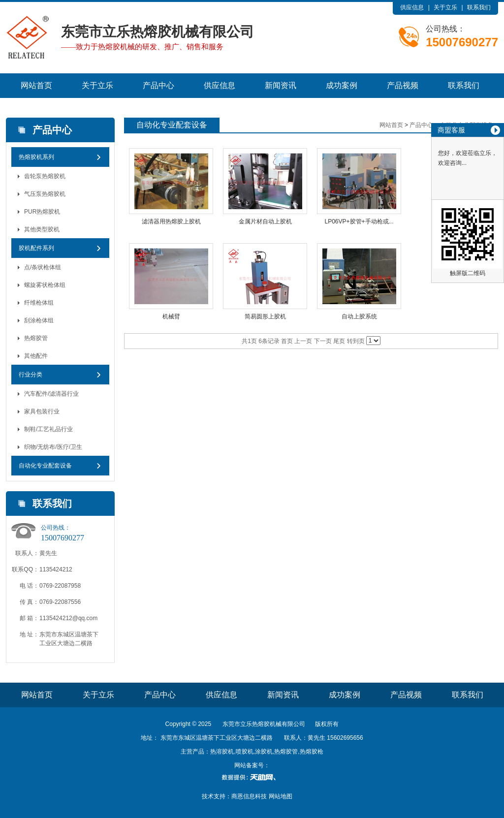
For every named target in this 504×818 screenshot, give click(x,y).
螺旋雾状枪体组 (45, 285)
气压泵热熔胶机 (45, 194)
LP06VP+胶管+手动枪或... (359, 221)
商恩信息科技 (249, 796)
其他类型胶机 (42, 229)
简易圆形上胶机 (265, 316)
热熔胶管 (36, 338)
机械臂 (171, 316)
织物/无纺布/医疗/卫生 (53, 447)
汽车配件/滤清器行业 (51, 394)
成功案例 (342, 85)
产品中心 (158, 85)
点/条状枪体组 (43, 267)
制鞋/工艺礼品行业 (48, 429)
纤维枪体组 (39, 303)
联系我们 (479, 7)
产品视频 (403, 85)
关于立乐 (445, 7)
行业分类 (31, 375)
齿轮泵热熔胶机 (45, 176)
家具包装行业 (42, 411)
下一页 (323, 341)
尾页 (339, 341)
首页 (287, 341)
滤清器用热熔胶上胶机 (171, 221)
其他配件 (36, 356)
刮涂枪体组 (39, 320)
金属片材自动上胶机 (265, 221)
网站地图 (281, 796)
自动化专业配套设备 (45, 466)
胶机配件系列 (36, 248)
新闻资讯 (281, 85)
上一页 (303, 341)
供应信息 (412, 7)
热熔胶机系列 (36, 157)
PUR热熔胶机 (42, 212)
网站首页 (36, 85)
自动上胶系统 (359, 316)
